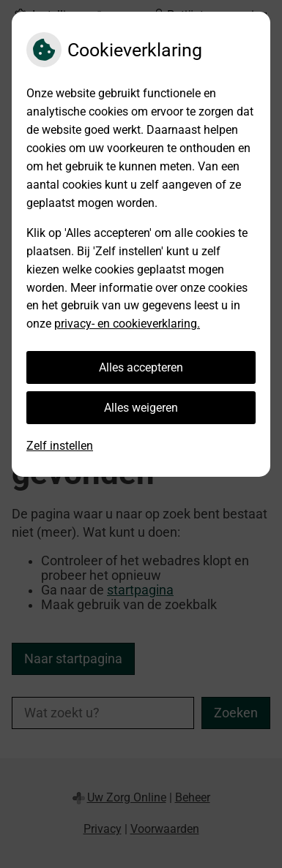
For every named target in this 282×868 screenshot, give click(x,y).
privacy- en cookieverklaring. (127, 324)
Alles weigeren (141, 408)
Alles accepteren (141, 367)
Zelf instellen (60, 446)
